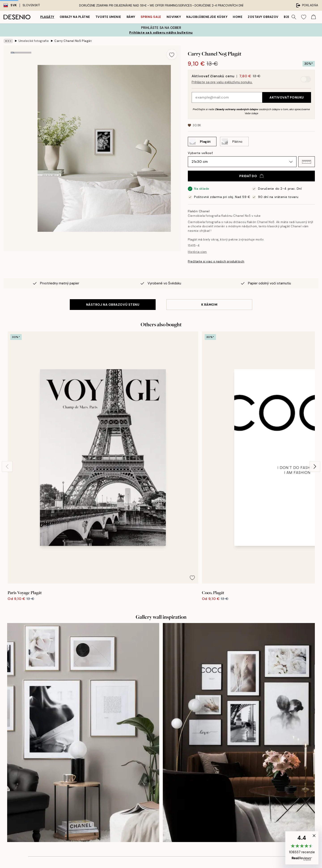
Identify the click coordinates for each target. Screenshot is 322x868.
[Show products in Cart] (314, 17)
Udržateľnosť (157, 770)
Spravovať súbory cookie (244, 791)
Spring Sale (151, 17)
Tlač (151, 747)
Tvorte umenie (108, 17)
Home (238, 17)
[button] (307, 162)
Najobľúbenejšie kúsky (207, 17)
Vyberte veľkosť (200, 153)
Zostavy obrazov (263, 17)
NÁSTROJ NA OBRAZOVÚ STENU (113, 305)
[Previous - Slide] (7, 389)
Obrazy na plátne (75, 17)
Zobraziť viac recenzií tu (161, 658)
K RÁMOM (209, 305)
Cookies (231, 783)
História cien (197, 252)
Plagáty (47, 17)
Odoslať (81, 789)
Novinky (174, 17)
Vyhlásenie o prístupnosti (167, 778)
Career (153, 763)
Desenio (174, 855)
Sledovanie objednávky (243, 755)
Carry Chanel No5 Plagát (73, 41)
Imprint (153, 755)
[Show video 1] (21, 127)
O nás (152, 739)
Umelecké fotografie (34, 41)
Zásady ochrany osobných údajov (237, 109)
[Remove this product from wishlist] (172, 54)
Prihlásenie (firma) (161, 798)
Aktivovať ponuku (287, 97)
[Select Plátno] (234, 142)
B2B (287, 17)
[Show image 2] (21, 98)
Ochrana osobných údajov (245, 775)
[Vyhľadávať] (294, 17)
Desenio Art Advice (239, 739)
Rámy (131, 17)
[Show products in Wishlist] (304, 17)
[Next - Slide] (315, 389)
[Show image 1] (21, 67)
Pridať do (251, 176)
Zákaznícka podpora (240, 747)
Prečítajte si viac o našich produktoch (216, 261)
